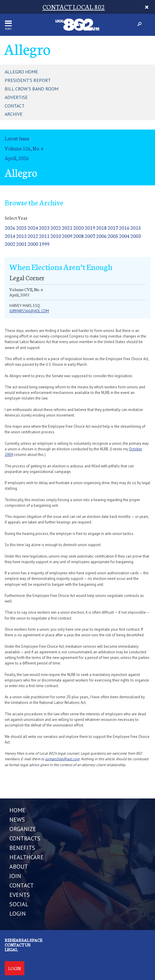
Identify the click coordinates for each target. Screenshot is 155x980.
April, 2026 (17, 158)
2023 (44, 228)
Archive (14, 114)
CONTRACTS (25, 838)
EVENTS (20, 895)
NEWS (17, 820)
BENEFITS (22, 848)
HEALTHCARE (27, 857)
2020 (79, 228)
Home (17, 810)
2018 (101, 228)
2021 (67, 228)
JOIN (15, 876)
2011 (44, 236)
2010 (56, 236)
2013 (21, 236)
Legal (11, 949)
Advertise (16, 97)
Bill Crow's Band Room (31, 89)
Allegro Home (21, 72)
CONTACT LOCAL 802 (74, 7)
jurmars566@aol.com (29, 311)
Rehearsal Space (23, 940)
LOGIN (18, 914)
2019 (90, 228)
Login (15, 968)
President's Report (28, 80)
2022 (56, 228)
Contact (15, 106)
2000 (33, 244)
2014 (10, 236)
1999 (44, 244)
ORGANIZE (23, 829)
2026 (10, 228)
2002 (10, 244)
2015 (136, 228)
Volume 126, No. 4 (24, 148)
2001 (21, 244)
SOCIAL (19, 904)
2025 (21, 228)
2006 (101, 236)
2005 (113, 236)
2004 (124, 236)
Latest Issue (17, 138)
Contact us (18, 945)
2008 (79, 236)
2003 (136, 236)
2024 (33, 228)
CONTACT (22, 885)
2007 (90, 236)
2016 (124, 228)
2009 (67, 236)
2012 (33, 236)
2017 (113, 228)
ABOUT (19, 867)
